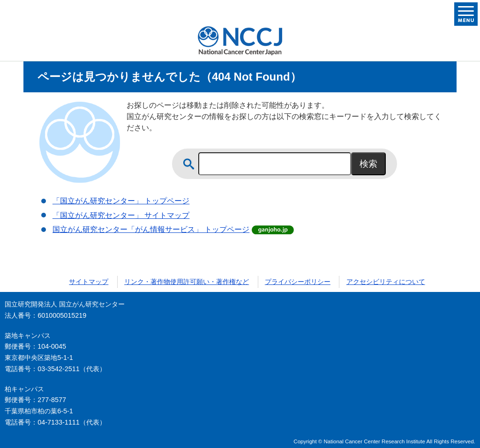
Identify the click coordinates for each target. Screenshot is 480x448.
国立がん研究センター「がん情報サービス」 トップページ (151, 229)
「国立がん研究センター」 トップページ (121, 201)
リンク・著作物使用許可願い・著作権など (187, 282)
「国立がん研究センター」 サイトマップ (121, 215)
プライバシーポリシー (298, 282)
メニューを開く (466, 14)
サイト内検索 (189, 164)
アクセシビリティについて (386, 282)
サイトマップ (89, 282)
